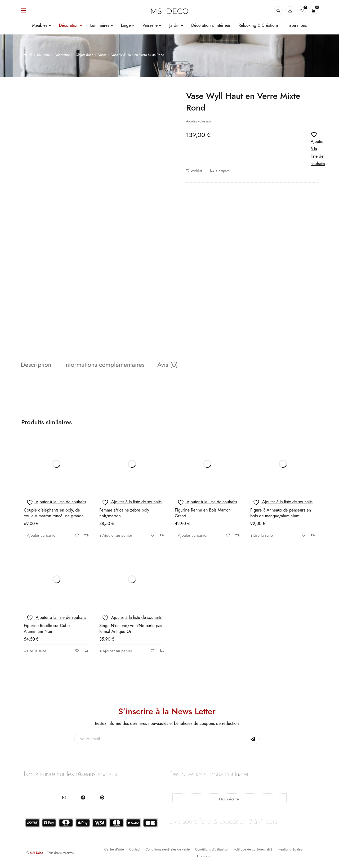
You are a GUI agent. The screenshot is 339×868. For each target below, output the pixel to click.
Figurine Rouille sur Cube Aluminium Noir (47, 629)
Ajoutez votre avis (199, 121)
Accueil (27, 55)
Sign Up (253, 739)
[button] (41, 536)
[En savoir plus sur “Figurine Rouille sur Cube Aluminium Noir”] (36, 651)
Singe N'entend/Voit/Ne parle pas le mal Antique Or (131, 629)
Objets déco (84, 55)
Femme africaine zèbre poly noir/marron (124, 513)
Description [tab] (37, 365)
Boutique (43, 55)
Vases (102, 55)
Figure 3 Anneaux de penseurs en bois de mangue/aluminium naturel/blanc (281, 516)
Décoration (63, 55)
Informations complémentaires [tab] (105, 365)
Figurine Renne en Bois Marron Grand (203, 513)
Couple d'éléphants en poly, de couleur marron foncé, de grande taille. (54, 516)
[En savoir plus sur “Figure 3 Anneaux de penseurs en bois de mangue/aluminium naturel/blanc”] (262, 536)
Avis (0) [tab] (169, 365)
